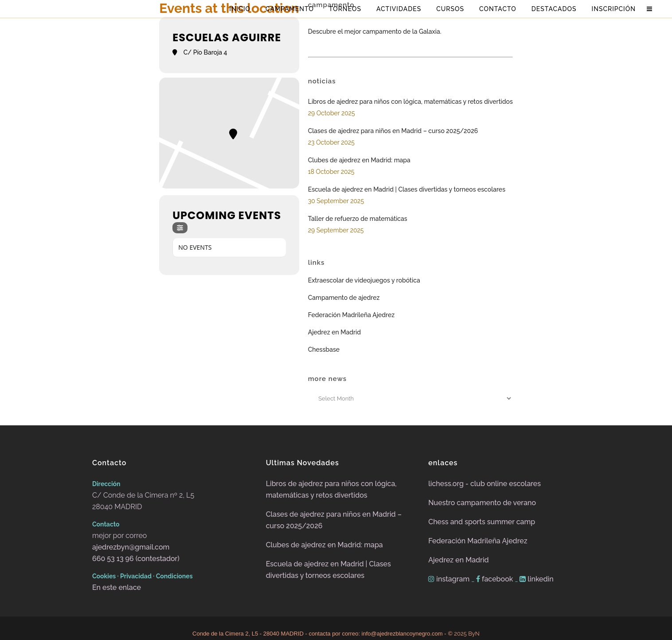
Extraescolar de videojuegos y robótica (364, 280)
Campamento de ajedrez (344, 298)
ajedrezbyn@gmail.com (131, 547)
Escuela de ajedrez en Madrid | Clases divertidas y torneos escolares (407, 189)
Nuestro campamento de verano (482, 503)
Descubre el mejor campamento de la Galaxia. (375, 31)
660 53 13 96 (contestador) (136, 559)
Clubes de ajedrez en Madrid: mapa (359, 160)
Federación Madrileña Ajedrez (351, 315)
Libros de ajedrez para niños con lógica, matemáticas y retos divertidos (410, 102)
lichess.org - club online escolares (484, 484)
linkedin (537, 579)
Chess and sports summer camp (482, 522)
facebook (495, 579)
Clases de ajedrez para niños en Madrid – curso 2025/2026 (393, 131)
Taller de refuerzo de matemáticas (358, 219)
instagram (450, 579)
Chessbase (324, 349)
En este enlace (117, 587)
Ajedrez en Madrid (334, 332)
